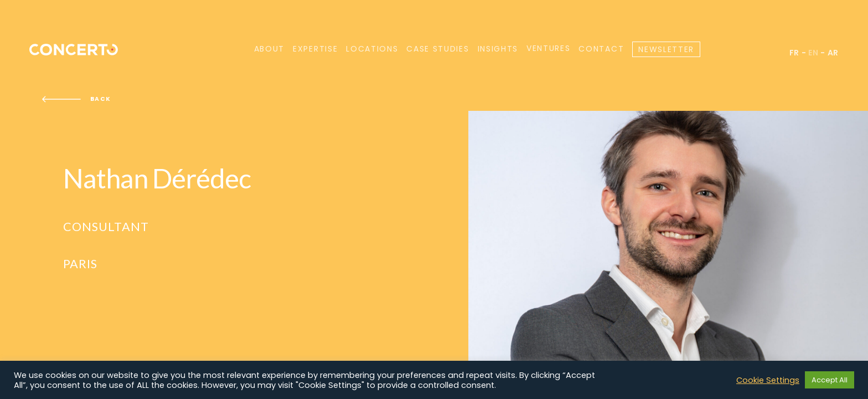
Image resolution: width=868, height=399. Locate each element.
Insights (498, 49)
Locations (372, 49)
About (269, 49)
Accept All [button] (830, 380)
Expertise (315, 49)
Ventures (548, 48)
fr (794, 53)
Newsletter (666, 49)
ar (833, 53)
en (813, 53)
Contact (601, 49)
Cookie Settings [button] (768, 380)
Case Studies (438, 49)
